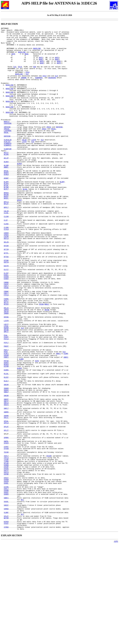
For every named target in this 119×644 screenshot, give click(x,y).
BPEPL (6, 233)
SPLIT (6, 511)
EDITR (6, 314)
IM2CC (49, 147)
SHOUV (6, 463)
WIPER (6, 621)
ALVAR (6, 193)
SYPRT (6, 531)
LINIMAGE (8, 151)
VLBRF (66, 419)
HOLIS (6, 364)
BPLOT (6, 239)
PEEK (6, 417)
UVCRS (6, 557)
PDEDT (6, 410)
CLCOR (6, 254)
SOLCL (6, 496)
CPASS (6, 276)
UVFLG (6, 561)
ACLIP (6, 184)
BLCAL (6, 217)
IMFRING (7, 147)
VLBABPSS (8, 167)
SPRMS (6, 520)
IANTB (6, 366)
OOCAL (53, 149)
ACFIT (6, 178)
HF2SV (6, 360)
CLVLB (6, 270)
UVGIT (6, 568)
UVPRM (6, 583)
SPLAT (6, 507)
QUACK (6, 430)
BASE (27, 59)
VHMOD (6, 605)
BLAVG (6, 215)
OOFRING (59, 147)
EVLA (20, 75)
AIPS (37, 428)
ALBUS (6, 189)
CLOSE (6, 263)
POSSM (6, 421)
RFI (22, 594)
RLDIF (6, 447)
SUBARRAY (39, 88)
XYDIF (6, 623)
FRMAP (6, 344)
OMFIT (6, 393)
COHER (6, 274)
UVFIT (6, 559)
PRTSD (6, 428)
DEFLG (6, 281)
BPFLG (6, 237)
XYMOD (6, 627)
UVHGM (6, 570)
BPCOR (6, 228)
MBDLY (47, 360)
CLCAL (6, 250)
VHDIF (6, 601)
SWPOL (6, 524)
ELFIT (6, 318)
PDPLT (6, 415)
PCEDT (6, 399)
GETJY (6, 358)
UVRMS (6, 588)
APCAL (6, 200)
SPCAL (6, 500)
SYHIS (6, 526)
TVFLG (6, 544)
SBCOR (6, 456)
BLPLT (6, 222)
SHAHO (6, 461)
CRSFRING (8, 143)
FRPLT (6, 347)
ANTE (13, 59)
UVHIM (6, 572)
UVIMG (6, 579)
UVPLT (6, 581)
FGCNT (6, 336)
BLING (6, 219)
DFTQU (6, 303)
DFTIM (6, 294)
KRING (6, 375)
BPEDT (6, 230)
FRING (6, 340)
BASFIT (7, 140)
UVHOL (6, 575)
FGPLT (6, 338)
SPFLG (6, 502)
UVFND (6, 564)
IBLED (6, 368)
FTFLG (6, 349)
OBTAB (6, 390)
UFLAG (6, 550)
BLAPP (6, 213)
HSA (35, 75)
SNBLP (6, 465)
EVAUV (6, 329)
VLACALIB (8, 162)
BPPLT (6, 243)
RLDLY (6, 452)
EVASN (6, 327)
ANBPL (6, 195)
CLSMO (6, 268)
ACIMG (6, 180)
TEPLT (6, 542)
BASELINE (37, 53)
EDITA (6, 309)
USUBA (6, 553)
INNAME (24, 88)
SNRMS (6, 489)
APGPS (6, 202)
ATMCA (6, 204)
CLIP (6, 259)
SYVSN (6, 533)
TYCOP (6, 546)
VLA (15, 75)
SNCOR (6, 469)
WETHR (6, 616)
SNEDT (6, 474)
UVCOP (6, 555)
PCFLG (6, 401)
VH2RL (6, 596)
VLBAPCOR (8, 173)
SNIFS (6, 480)
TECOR (6, 537)
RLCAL (6, 443)
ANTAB (47, 366)
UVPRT (6, 586)
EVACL (6, 325)
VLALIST (7, 165)
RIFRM (6, 434)
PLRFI (6, 419)
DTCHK (6, 307)
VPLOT (6, 614)
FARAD (6, 333)
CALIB (24, 162)
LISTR (34, 162)
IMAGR (6, 371)
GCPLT (6, 355)
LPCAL (6, 386)
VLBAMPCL (8, 169)
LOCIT (6, 384)
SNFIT (6, 476)
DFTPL (6, 298)
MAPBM (6, 388)
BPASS (6, 226)
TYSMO (6, 548)
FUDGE (6, 353)
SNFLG (6, 478)
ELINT (6, 322)
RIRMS (6, 439)
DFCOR (6, 290)
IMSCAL (7, 149)
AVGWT (6, 208)
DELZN (6, 285)
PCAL (6, 397)
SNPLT (6, 485)
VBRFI (58, 419)
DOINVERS (52, 88)
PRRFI (6, 423)
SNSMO (6, 493)
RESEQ (6, 432)
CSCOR (6, 279)
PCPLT (6, 406)
